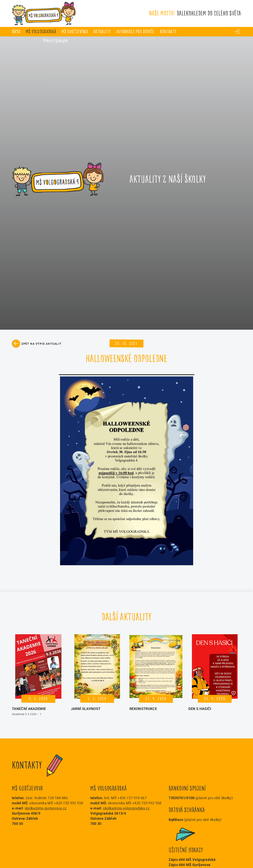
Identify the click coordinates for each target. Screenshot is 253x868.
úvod (16, 32)
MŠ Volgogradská (41, 32)
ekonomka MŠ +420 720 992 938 (56, 803)
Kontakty (168, 32)
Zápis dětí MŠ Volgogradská (192, 859)
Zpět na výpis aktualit (41, 344)
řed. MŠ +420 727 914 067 (125, 798)
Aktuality (102, 32)
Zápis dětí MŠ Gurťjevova (189, 865)
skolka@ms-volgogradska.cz (126, 808)
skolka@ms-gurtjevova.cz (46, 808)
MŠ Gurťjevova (75, 32)
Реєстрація (40, 41)
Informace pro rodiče (135, 32)
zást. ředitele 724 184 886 (47, 798)
